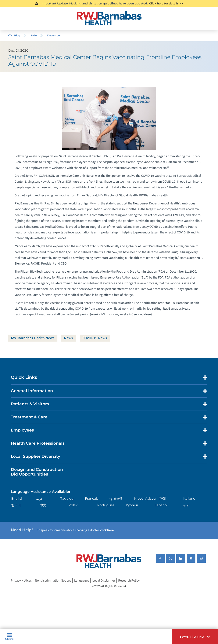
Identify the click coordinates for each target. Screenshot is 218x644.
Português (106, 505)
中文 (43, 505)
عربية (39, 499)
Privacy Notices (21, 581)
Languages (82, 581)
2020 (34, 35)
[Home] (109, 18)
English (17, 499)
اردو (186, 505)
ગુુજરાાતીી (116, 499)
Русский (132, 505)
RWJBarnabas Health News (33, 338)
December (54, 35)
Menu (10, 637)
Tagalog (67, 499)
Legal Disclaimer (104, 581)
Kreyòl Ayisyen (146, 499)
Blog (17, 35)
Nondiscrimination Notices (53, 581)
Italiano (189, 499)
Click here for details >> (166, 3)
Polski (74, 505)
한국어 (16, 505)
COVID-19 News (95, 338)
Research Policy (129, 581)
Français (92, 499)
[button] (195, 637)
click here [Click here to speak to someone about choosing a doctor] (107, 530)
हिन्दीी (162, 499)
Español (161, 505)
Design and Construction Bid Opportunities (37, 472)
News (68, 338)
